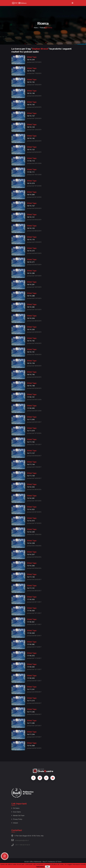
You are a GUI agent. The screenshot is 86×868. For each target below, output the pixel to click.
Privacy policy (17, 819)
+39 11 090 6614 (21, 845)
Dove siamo (16, 812)
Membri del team (18, 816)
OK (48, 867)
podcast (43, 28)
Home (36, 28)
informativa (40, 867)
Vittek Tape (32, 57)
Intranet (15, 823)
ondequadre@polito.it (20, 840)
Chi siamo (15, 808)
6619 (28, 845)
